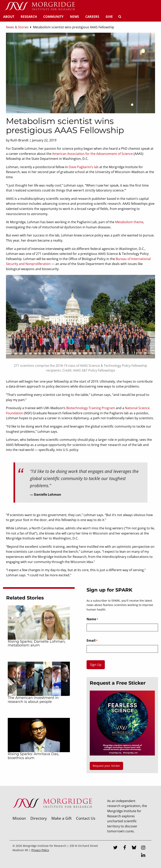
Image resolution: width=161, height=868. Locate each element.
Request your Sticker (106, 766)
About (9, 17)
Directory (39, 818)
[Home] (40, 6)
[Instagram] (143, 848)
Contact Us (86, 818)
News (74, 17)
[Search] (120, 17)
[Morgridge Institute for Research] (52, 813)
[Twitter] (115, 848)
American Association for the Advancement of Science (93, 154)
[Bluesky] (134, 848)
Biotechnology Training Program (91, 408)
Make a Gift (62, 818)
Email (92, 641)
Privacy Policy (40, 850)
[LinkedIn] (143, 856)
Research (29, 17)
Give (109, 17)
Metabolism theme (129, 222)
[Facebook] (125, 848)
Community (53, 17)
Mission (19, 818)
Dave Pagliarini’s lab (84, 167)
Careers (92, 17)
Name (92, 619)
